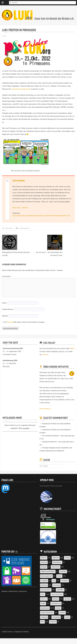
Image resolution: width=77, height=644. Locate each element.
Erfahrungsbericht (47, 576)
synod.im (50, 355)
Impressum (23, 591)
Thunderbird (45, 623)
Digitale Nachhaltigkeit (48, 572)
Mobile (55, 604)
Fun (54, 581)
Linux (43, 595)
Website (25, 208)
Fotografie (44, 581)
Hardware (44, 586)
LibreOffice (60, 590)
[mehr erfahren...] (46, 409)
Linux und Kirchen (57, 595)
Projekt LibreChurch (57, 614)
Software (44, 618)
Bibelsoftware (57, 563)
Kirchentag (57, 586)
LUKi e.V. (44, 600)
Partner (43, 614)
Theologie (56, 618)
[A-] (3, 36)
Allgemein (56, 558)
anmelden (26, 428)
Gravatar (10, 322)
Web (65, 623)
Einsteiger (63, 572)
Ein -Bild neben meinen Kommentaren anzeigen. (25, 322)
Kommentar (7, 276)
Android (68, 558)
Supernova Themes (22, 637)
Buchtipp (44, 567)
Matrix (42, 352)
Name (5, 303)
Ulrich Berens (19, 181)
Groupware (65, 581)
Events (60, 576)
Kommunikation (46, 590)
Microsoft (44, 604)
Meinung (56, 600)
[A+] (6, 36)
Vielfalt (56, 623)
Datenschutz (13, 591)
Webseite (44, 628)
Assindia (45, 424)
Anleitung (44, 563)
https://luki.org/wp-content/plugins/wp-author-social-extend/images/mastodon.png (41, 216)
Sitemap (4, 591)
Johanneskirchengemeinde (21, 89)
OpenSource (60, 609)
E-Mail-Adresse (8, 309)
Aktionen (44, 558)
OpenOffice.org (46, 609)
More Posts (16, 208)
